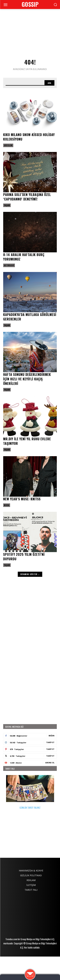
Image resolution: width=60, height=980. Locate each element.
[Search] (49, 83)
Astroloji (9, 265)
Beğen (52, 736)
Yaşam (7, 205)
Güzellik (8, 145)
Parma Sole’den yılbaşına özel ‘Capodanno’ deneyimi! (27, 197)
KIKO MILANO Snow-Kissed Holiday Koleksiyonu (29, 137)
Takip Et (50, 742)
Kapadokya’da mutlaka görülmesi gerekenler (30, 317)
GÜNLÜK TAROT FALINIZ (30, 792)
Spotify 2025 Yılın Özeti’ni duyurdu (24, 557)
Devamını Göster (30, 574)
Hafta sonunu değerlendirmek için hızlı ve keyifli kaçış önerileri (27, 379)
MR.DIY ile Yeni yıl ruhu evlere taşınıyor (27, 441)
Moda (7, 505)
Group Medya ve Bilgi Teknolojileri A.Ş (37, 962)
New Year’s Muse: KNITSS (22, 499)
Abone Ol (50, 763)
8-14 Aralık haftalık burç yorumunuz (24, 257)
